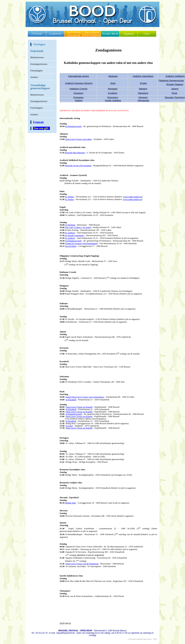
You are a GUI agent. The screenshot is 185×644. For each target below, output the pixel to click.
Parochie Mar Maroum (75, 153)
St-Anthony (70, 233)
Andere (34, 77)
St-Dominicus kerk (73, 126)
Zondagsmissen (39, 64)
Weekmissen (37, 57)
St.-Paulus (70, 197)
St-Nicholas (70, 225)
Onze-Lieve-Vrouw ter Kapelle (79, 412)
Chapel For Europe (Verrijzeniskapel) (81, 243)
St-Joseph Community (74, 235)
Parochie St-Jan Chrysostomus (78, 165)
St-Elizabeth (71, 400)
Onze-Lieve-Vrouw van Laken (78, 139)
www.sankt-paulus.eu (132, 197)
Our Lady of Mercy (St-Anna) (78, 227)
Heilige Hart (71, 503)
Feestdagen (36, 71)
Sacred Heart (71, 246)
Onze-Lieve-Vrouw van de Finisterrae (82, 564)
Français (38, 122)
